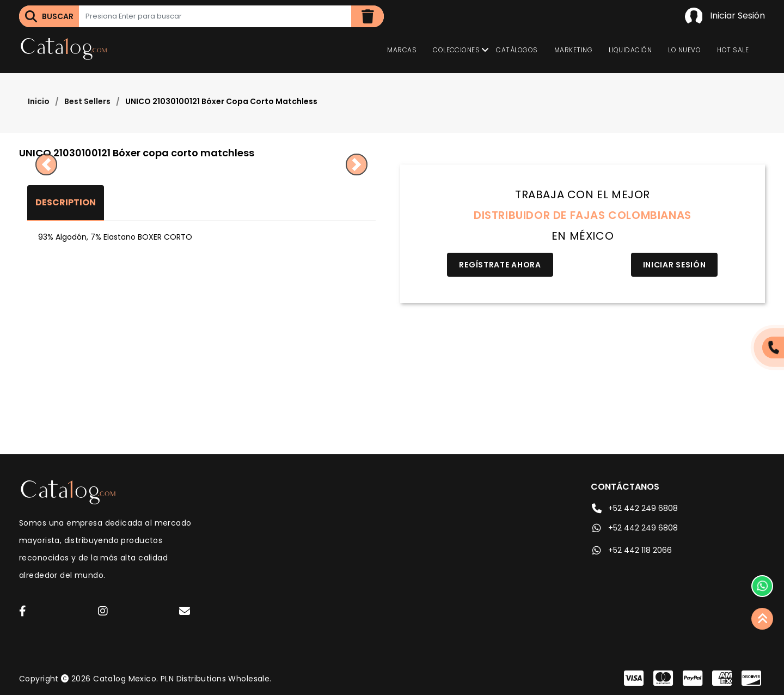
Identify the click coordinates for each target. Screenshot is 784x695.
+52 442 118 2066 (631, 550)
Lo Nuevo (684, 50)
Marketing (573, 50)
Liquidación (630, 50)
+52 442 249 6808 (634, 508)
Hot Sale (733, 50)
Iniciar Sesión (725, 16)
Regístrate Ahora (500, 265)
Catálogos (517, 50)
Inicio (39, 101)
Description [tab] (66, 202)
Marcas (402, 50)
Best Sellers (87, 101)
